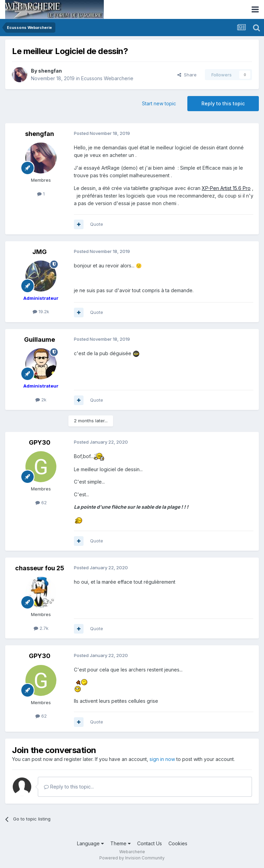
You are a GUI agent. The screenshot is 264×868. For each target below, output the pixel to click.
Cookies (178, 843)
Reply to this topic (223, 103)
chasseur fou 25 (40, 568)
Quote (97, 224)
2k (41, 400)
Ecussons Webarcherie (107, 78)
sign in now (162, 759)
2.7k (41, 628)
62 (41, 502)
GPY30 (40, 442)
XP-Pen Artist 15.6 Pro (226, 188)
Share (187, 75)
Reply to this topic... (69, 787)
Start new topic (159, 103)
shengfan (50, 71)
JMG (40, 252)
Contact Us (150, 843)
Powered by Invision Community (132, 858)
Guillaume (40, 340)
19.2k (41, 311)
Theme (120, 843)
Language (90, 843)
